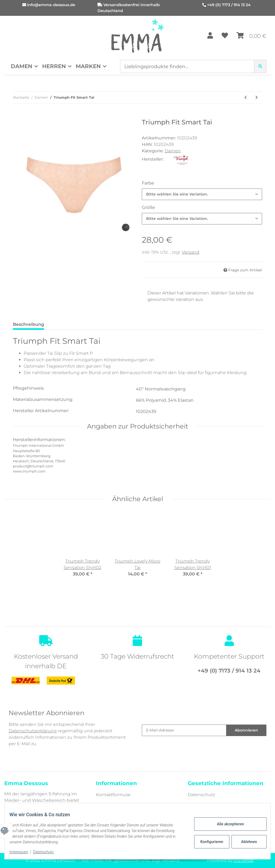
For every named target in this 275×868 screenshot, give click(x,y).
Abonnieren (246, 730)
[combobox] (202, 194)
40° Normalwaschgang (161, 389)
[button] (210, 36)
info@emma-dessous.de (51, 5)
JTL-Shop (244, 860)
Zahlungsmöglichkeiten (122, 805)
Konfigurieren (209, 842)
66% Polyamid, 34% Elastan (165, 400)
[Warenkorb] (252, 36)
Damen (173, 151)
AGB (192, 805)
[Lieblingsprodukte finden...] (187, 66)
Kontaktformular (113, 795)
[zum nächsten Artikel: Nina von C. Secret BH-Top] (257, 97)
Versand (191, 252)
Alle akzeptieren (227, 824)
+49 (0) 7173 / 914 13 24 (229, 5)
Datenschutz (201, 795)
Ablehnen (245, 842)
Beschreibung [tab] (28, 324)
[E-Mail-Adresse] (184, 730)
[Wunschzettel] (225, 36)
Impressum (23, 852)
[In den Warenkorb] (17, 116)
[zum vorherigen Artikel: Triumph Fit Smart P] (246, 97)
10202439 (146, 411)
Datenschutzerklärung (33, 731)
